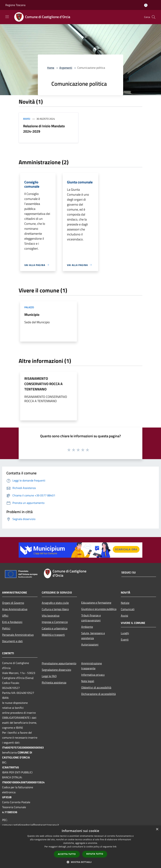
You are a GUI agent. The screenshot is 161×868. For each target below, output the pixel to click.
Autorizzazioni (90, 644)
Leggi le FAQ (49, 676)
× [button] (157, 829)
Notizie (125, 603)
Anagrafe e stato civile (55, 603)
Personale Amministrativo (18, 635)
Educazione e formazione (96, 603)
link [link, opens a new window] (115, 847)
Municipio (32, 315)
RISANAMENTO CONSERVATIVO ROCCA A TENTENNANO (43, 384)
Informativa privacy (93, 675)
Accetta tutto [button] (67, 854)
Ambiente (87, 627)
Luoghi (125, 633)
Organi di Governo (13, 603)
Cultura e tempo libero (55, 609)
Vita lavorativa (51, 616)
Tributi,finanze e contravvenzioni (91, 618)
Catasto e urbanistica (55, 628)
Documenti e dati (12, 641)
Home (51, 68)
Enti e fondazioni (12, 622)
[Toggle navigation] (7, 17)
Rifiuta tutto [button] (95, 854)
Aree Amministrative (15, 609)
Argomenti (66, 68)
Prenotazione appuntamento (59, 663)
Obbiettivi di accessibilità (96, 687)
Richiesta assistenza (54, 682)
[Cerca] (154, 17)
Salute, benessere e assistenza (93, 636)
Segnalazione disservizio (56, 670)
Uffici (5, 616)
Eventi (125, 640)
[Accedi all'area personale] (146, 5)
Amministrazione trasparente (92, 666)
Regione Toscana (15, 5)
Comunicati (128, 609)
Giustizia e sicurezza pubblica (99, 609)
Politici (6, 628)
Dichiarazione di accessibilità (98, 694)
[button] (80, 862)
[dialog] (80, 847)
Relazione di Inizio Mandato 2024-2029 (44, 129)
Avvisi (27, 119)
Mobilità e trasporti (53, 635)
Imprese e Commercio (55, 622)
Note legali (88, 681)
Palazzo (29, 307)
